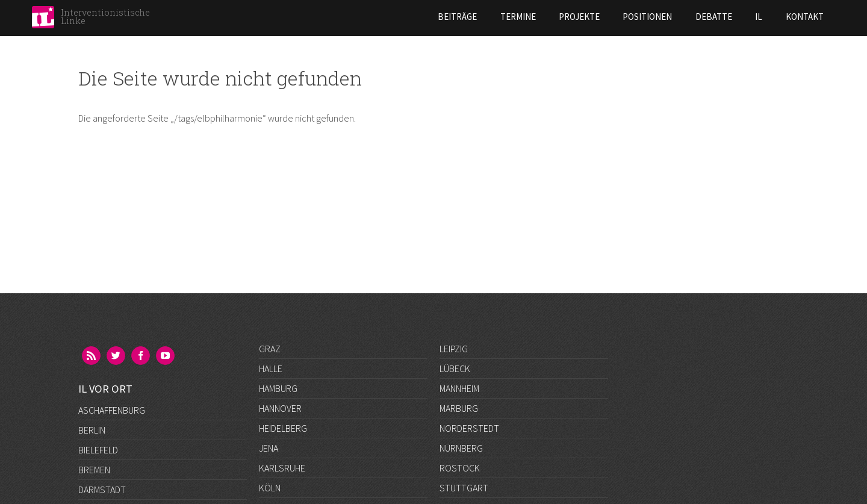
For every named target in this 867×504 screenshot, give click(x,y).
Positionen (548, 17)
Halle (271, 369)
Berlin (92, 369)
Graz (270, 349)
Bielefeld (98, 388)
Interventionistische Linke (105, 17)
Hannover (280, 408)
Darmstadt (102, 428)
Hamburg (278, 388)
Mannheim (459, 388)
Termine (419, 17)
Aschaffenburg (112, 349)
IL (659, 17)
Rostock (460, 468)
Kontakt (705, 17)
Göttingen (102, 488)
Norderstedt (469, 428)
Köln (270, 488)
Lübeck (455, 369)
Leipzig (454, 349)
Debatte (614, 17)
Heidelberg (283, 428)
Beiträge (359, 17)
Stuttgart (464, 488)
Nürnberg (461, 448)
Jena (269, 448)
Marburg (459, 408)
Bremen (94, 408)
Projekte (480, 17)
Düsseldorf (104, 448)
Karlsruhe (282, 468)
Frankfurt (101, 468)
